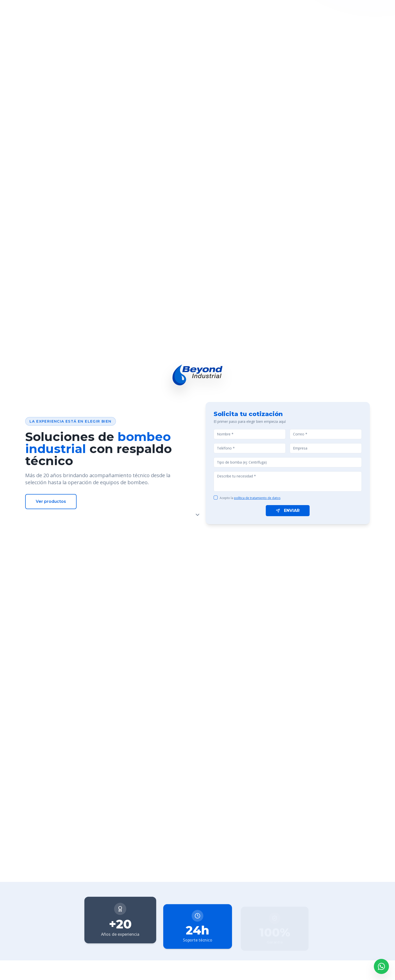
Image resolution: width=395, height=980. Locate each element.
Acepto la (250, 498)
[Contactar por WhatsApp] (381, 966)
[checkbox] (216, 498)
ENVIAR (288, 511)
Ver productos (51, 501)
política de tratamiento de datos (257, 498)
